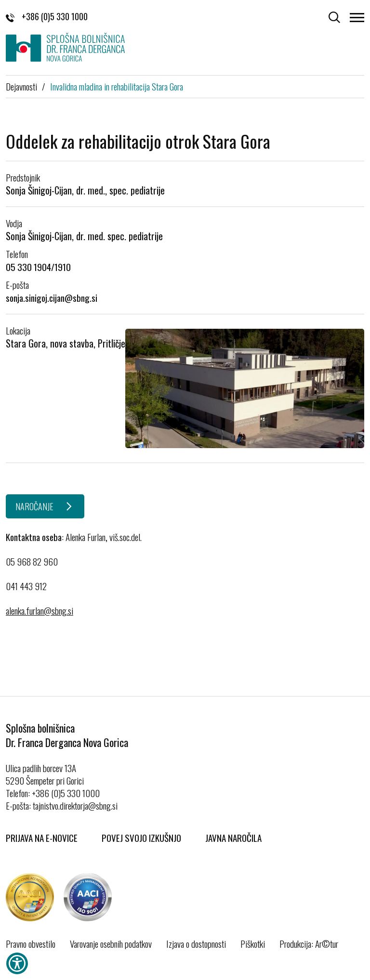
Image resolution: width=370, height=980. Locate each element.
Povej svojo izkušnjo (141, 838)
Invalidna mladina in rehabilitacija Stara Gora (117, 86)
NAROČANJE (34, 506)
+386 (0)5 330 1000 (47, 16)
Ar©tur (327, 943)
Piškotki (253, 943)
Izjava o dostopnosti (196, 943)
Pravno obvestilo (31, 943)
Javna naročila (233, 838)
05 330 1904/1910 (38, 267)
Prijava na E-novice (42, 838)
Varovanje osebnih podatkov (111, 943)
